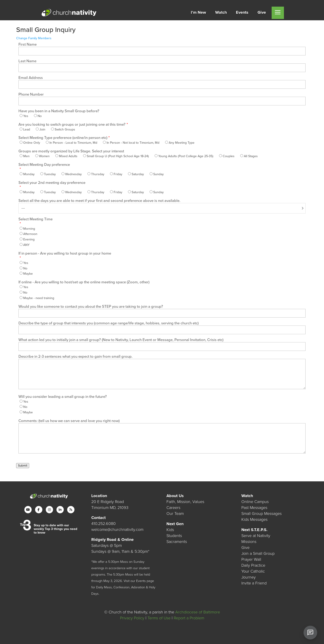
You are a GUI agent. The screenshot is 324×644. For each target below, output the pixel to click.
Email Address (31, 78)
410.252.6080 (103, 524)
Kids (170, 530)
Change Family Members (34, 38)
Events (141, 581)
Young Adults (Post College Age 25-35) (186, 156)
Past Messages (254, 508)
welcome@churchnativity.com (117, 529)
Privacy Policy (132, 618)
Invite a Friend (254, 583)
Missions (249, 542)
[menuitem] (198, 13)
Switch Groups (65, 129)
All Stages (251, 156)
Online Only (32, 143)
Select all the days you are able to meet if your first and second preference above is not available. (99, 201)
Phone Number (31, 94)
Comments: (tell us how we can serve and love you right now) (69, 421)
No (40, 116)
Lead (27, 129)
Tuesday (50, 174)
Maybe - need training (39, 298)
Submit (23, 466)
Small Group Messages (261, 514)
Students (174, 536)
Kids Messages (254, 519)
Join (42, 129)
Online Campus (255, 502)
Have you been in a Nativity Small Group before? (59, 111)
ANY (26, 245)
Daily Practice (253, 565)
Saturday (138, 174)
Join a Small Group (258, 553)
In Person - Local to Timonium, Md (73, 143)
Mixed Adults (68, 156)
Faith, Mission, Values (185, 502)
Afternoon (30, 234)
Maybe (28, 274)
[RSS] (71, 510)
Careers (173, 508)
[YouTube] (28, 510)
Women (44, 156)
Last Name (27, 61)
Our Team (175, 514)
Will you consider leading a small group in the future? (63, 397)
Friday (118, 174)
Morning (29, 229)
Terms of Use (159, 618)
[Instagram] (49, 510)
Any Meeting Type (182, 143)
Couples (229, 156)
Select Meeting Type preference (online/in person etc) (63, 138)
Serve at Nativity (256, 536)
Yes (26, 116)
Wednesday (73, 174)
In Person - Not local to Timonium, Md (133, 143)
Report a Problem (189, 618)
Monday (29, 174)
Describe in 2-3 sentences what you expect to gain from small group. (75, 357)
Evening (29, 239)
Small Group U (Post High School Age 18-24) (118, 156)
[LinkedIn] (60, 510)
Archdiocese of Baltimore (198, 612)
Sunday (158, 174)
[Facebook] (39, 510)
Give (245, 548)
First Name (28, 44)
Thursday (98, 174)
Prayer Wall (251, 559)
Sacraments (177, 542)
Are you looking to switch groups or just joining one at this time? (72, 125)
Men (26, 156)
